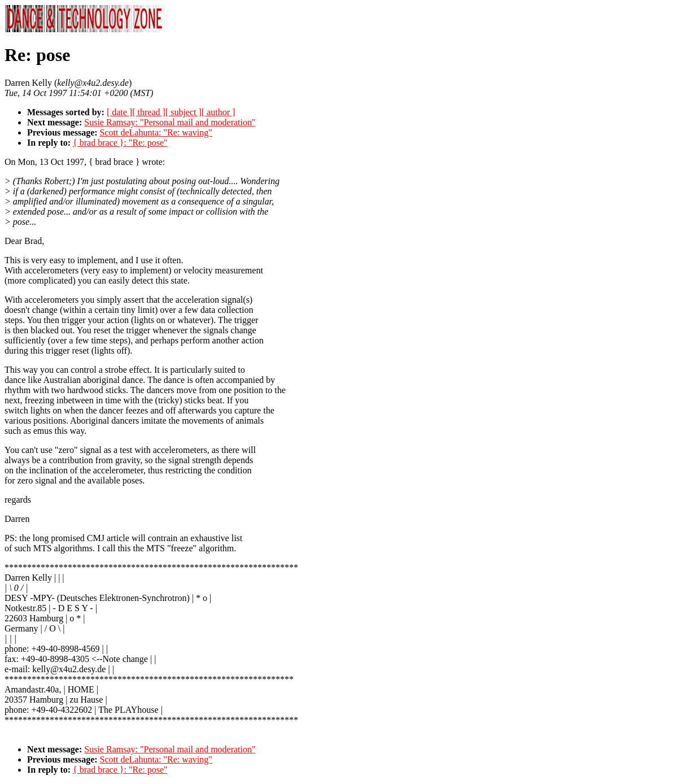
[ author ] (219, 112)
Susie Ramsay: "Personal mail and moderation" (170, 122)
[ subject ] (184, 112)
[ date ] (119, 112)
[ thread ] (149, 112)
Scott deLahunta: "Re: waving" (156, 132)
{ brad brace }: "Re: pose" (120, 143)
